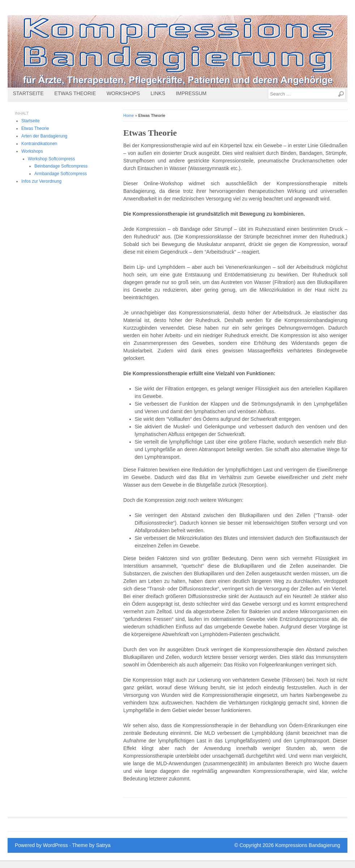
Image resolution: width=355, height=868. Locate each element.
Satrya (103, 845)
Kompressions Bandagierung (308, 845)
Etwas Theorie (75, 93)
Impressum (191, 93)
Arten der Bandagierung (44, 136)
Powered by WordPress (41, 845)
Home (129, 115)
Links (158, 93)
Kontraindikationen (39, 144)
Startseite (28, 93)
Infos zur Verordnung (41, 181)
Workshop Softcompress (51, 159)
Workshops (123, 93)
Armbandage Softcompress (61, 174)
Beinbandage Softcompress (61, 166)
